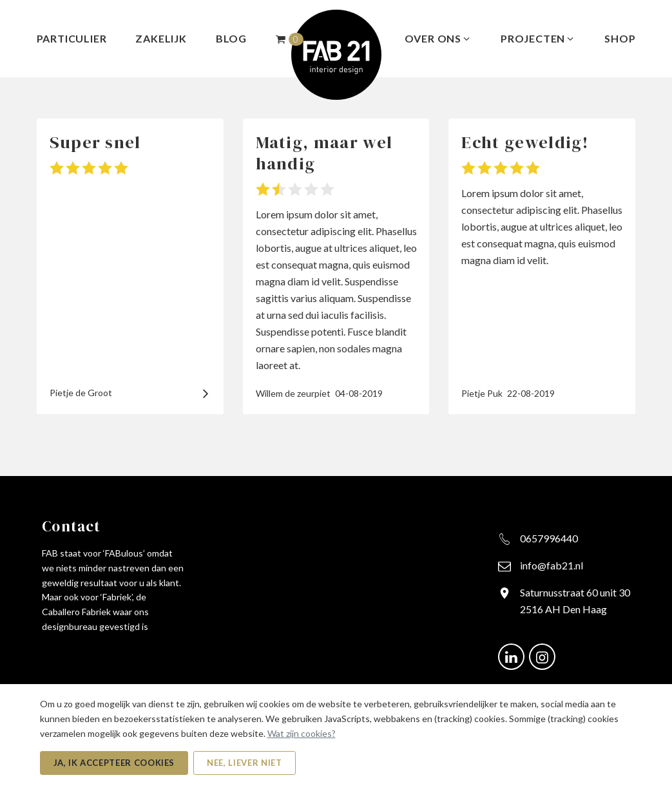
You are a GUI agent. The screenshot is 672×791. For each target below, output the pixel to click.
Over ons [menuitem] (438, 39)
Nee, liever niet (244, 763)
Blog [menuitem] (231, 38)
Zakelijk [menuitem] (161, 38)
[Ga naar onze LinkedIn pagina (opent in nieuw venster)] (511, 655)
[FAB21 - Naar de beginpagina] (336, 53)
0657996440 (549, 538)
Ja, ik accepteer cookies (114, 763)
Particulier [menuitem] (72, 38)
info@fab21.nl (552, 565)
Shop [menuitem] (620, 38)
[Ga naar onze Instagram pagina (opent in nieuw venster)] (542, 655)
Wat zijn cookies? (302, 733)
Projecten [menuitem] (538, 39)
